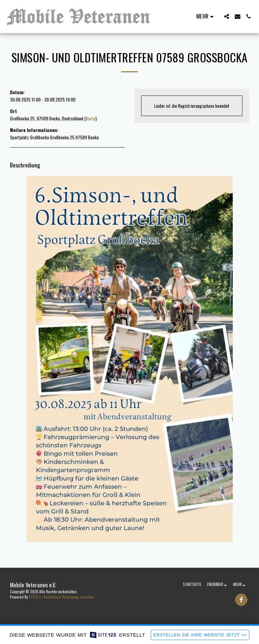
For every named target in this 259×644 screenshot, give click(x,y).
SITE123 (35, 597)
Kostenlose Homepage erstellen (69, 597)
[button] (227, 16)
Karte (90, 118)
